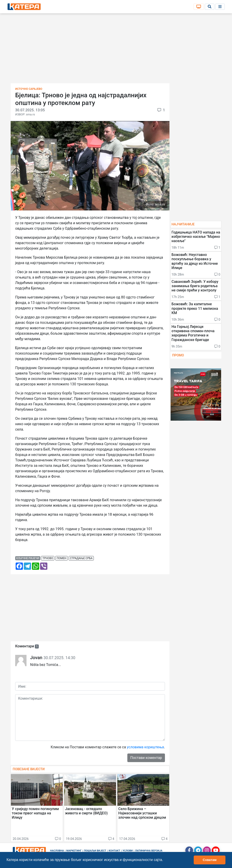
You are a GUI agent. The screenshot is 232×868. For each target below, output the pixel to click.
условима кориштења (145, 747)
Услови (128, 851)
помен (62, 558)
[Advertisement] (116, 50)
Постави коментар (146, 758)
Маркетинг (74, 851)
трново (48, 558)
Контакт (115, 851)
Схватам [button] (210, 860)
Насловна (57, 851)
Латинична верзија (149, 851)
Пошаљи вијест (95, 851)
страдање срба (81, 558)
